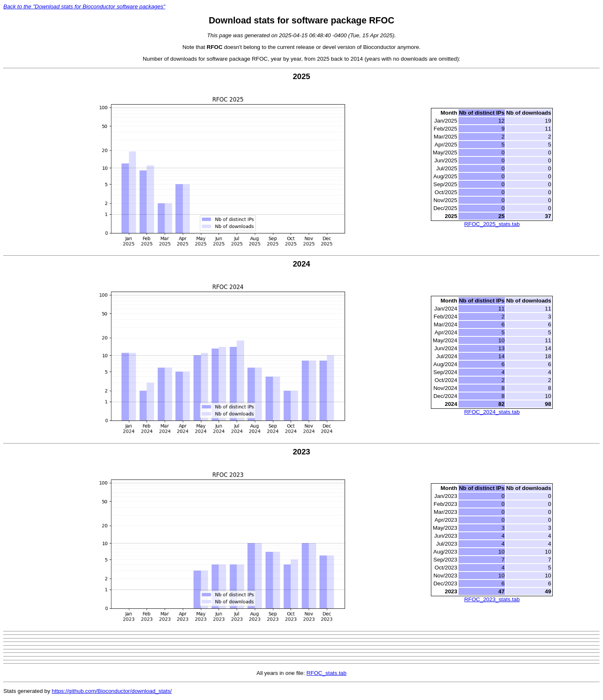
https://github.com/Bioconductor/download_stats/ (112, 691)
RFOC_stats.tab (327, 673)
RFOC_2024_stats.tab (492, 412)
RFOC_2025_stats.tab (492, 224)
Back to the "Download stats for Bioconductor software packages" (84, 6)
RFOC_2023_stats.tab (492, 599)
